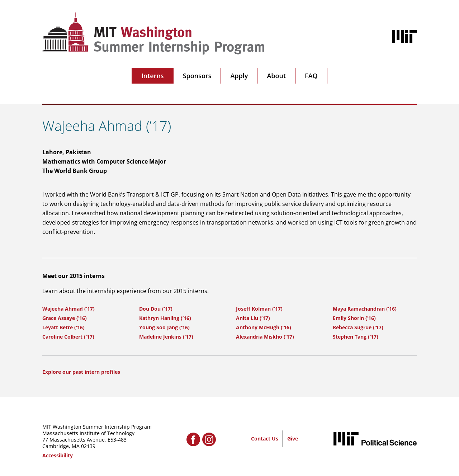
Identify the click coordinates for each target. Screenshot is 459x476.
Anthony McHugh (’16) (264, 327)
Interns (152, 76)
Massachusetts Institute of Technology (88, 433)
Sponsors (197, 76)
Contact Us (265, 439)
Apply (239, 76)
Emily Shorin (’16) (354, 318)
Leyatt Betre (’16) (63, 327)
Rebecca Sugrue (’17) (358, 327)
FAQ (311, 76)
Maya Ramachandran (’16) (365, 309)
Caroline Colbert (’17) (68, 337)
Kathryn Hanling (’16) (165, 318)
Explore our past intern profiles (81, 372)
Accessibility (58, 455)
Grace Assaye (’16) (65, 318)
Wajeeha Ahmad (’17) (68, 309)
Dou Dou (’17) (156, 309)
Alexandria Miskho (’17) (265, 337)
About (276, 76)
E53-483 (117, 440)
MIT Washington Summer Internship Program (97, 427)
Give (293, 439)
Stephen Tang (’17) (356, 337)
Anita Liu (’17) (253, 318)
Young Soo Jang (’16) (164, 327)
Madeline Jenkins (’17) (166, 337)
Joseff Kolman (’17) (259, 309)
